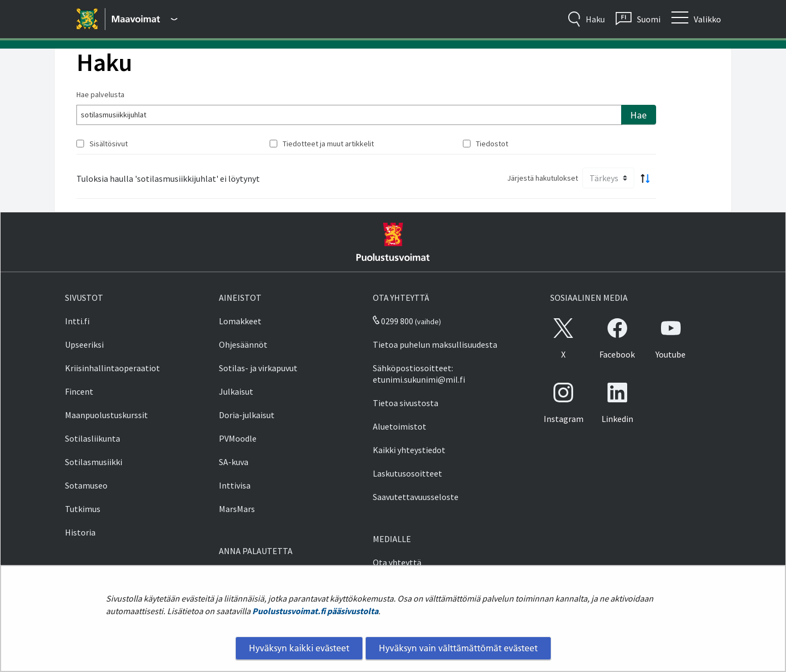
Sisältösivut (109, 144)
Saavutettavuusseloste (416, 497)
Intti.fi (77, 321)
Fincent (79, 391)
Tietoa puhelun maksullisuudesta (435, 344)
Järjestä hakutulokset (543, 178)
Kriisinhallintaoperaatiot (112, 368)
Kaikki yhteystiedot (409, 450)
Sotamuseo (86, 485)
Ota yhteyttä (397, 562)
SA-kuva (234, 462)
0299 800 (393, 321)
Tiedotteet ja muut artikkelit (328, 144)
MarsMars (237, 509)
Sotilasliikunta (93, 438)
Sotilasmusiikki (94, 462)
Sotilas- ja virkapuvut (258, 368)
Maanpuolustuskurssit (106, 415)
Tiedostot (492, 144)
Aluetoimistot (400, 426)
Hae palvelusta (100, 94)
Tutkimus (83, 509)
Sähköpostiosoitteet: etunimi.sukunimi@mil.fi (419, 374)
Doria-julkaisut (247, 415)
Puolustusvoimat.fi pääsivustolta (315, 611)
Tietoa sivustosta (406, 403)
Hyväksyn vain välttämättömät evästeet (458, 648)
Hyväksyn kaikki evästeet (299, 648)
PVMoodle (238, 438)
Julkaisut (236, 391)
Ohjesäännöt (243, 344)
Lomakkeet (240, 321)
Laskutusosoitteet (407, 473)
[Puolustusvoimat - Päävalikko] (145, 19)
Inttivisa (235, 485)
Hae (639, 115)
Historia (80, 532)
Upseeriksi (84, 344)
